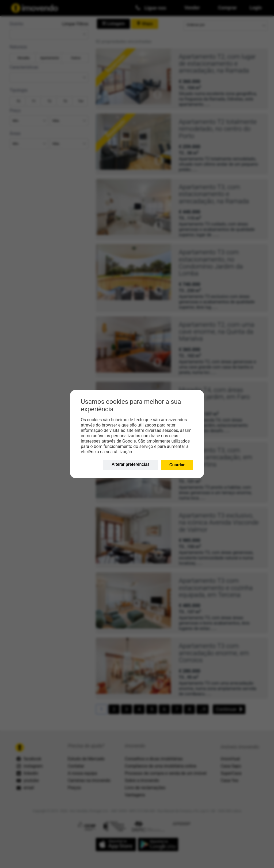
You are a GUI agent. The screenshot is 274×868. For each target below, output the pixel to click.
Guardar (177, 465)
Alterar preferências (131, 464)
